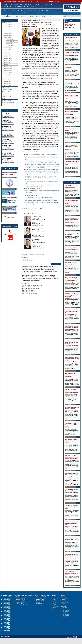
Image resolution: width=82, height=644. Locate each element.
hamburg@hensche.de (8, 129)
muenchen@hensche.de (9, 148)
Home (5, 11)
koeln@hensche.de (8, 142)
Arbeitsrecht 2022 (8, 33)
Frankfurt (10, 16)
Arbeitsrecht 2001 (8, 85)
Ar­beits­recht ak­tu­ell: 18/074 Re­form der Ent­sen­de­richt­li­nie (39, 197)
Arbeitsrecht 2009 (8, 69)
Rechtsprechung (10, 39)
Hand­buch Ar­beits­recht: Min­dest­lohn (34, 187)
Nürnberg (38, 16)
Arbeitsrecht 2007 (8, 73)
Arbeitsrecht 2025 (8, 27)
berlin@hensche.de (8, 116)
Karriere (55, 601)
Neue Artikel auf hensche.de (22, 601)
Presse (50, 11)
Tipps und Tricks (6, 88)
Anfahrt (4, 118)
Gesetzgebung (9, 46)
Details (8, 118)
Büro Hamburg (65, 610)
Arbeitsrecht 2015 (8, 56)
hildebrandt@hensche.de (38, 237)
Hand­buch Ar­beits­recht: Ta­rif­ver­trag (34, 188)
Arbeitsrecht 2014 (8, 58)
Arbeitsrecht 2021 (8, 35)
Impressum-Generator (8, 13)
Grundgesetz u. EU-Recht (42, 597)
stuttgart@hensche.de (8, 161)
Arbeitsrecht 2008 (8, 71)
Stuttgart (44, 16)
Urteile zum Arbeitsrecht (42, 11)
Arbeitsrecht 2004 (8, 79)
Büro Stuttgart (65, 617)
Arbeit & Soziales (10, 42)
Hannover (22, 16)
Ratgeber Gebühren (33, 13)
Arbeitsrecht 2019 (8, 48)
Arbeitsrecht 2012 (8, 62)
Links (54, 603)
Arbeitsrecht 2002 (8, 83)
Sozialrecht (39, 602)
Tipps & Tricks (16, 13)
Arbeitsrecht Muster (24, 13)
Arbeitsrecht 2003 (8, 81)
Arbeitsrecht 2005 (8, 77)
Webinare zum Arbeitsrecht (8, 103)
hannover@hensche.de (9, 135)
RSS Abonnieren (56, 264)
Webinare (40, 13)
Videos (4, 98)
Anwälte (49, 16)
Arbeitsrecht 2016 (8, 54)
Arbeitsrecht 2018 (8, 50)
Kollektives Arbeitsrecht (41, 601)
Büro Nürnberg (65, 616)
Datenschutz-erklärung (65, 603)
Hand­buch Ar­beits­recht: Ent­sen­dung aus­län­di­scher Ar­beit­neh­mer (41, 185)
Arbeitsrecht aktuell (11, 11)
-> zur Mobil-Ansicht (7, 20)
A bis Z (54, 597)
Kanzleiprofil (46, 13)
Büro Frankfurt (65, 609)
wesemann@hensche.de (38, 248)
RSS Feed (55, 605)
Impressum (65, 601)
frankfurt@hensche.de (8, 123)
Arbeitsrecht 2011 (8, 64)
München (32, 16)
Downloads (55, 598)
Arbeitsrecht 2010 (8, 67)
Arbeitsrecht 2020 (8, 37)
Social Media (56, 606)
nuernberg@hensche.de (9, 154)
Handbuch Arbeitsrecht (21, 11)
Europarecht (9, 44)
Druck (54, 599)
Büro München (65, 614)
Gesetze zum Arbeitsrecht (31, 11)
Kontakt (55, 602)
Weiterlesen (69, 50)
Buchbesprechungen (21, 597)
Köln (27, 16)
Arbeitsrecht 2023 (8, 31)
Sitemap (55, 607)
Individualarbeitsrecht (41, 598)
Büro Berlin (65, 608)
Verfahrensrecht (40, 603)
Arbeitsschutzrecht (40, 599)
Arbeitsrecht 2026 (8, 25)
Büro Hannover (66, 612)
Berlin (5, 16)
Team (63, 599)
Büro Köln (64, 613)
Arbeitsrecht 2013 (8, 60)
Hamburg (16, 16)
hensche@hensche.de (38, 225)
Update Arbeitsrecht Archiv (8, 105)
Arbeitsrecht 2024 (8, 29)
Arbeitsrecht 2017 (8, 52)
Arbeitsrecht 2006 (8, 75)
